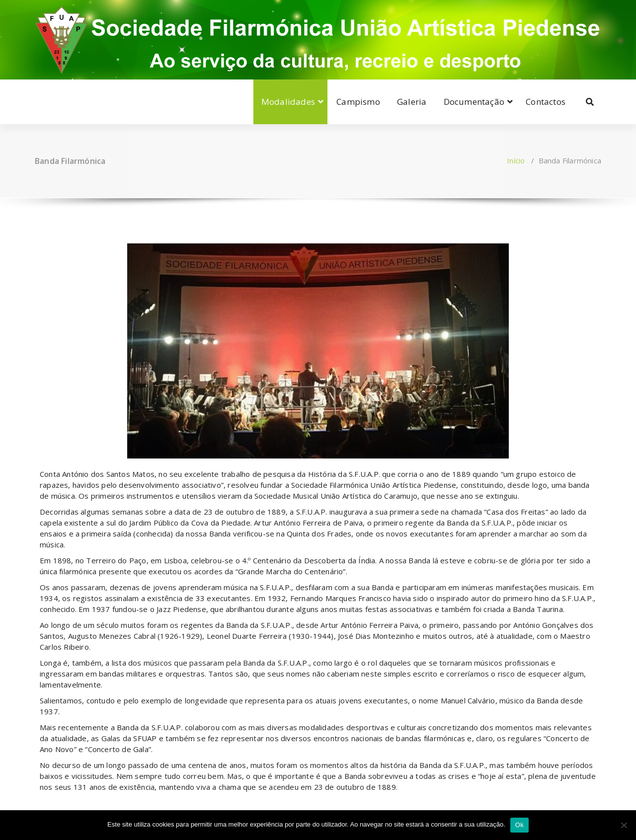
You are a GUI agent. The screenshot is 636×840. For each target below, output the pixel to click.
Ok (519, 825)
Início (516, 160)
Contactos (546, 102)
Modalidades (288, 102)
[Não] (624, 825)
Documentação (474, 102)
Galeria (412, 102)
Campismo (358, 102)
